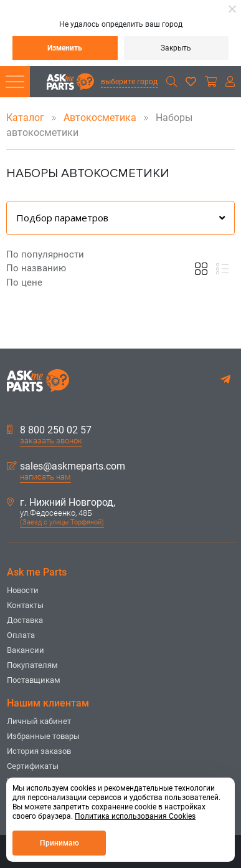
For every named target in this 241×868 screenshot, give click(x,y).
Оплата (21, 635)
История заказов (39, 751)
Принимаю (59, 843)
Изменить (65, 48)
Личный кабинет (39, 721)
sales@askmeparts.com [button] (66, 466)
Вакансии (26, 650)
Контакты (25, 605)
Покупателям (32, 665)
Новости (23, 590)
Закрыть (176, 48)
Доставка (25, 620)
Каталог (26, 118)
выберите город (129, 82)
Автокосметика (101, 118)
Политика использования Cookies (135, 816)
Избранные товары (43, 736)
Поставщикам (34, 680)
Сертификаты (33, 766)
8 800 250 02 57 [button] (49, 430)
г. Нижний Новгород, (61, 503)
